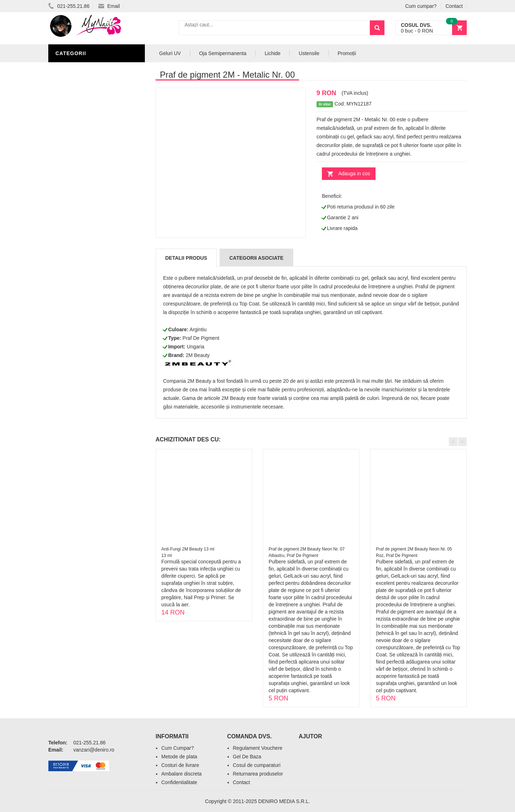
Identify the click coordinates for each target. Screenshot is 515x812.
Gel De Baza (247, 757)
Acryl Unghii (75, 165)
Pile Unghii (72, 90)
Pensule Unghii (79, 133)
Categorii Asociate (256, 258)
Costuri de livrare (180, 765)
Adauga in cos (354, 173)
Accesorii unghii (81, 122)
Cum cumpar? (421, 6)
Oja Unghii (72, 144)
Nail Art (69, 69)
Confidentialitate (179, 782)
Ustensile (309, 53)
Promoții (347, 53)
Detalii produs (186, 258)
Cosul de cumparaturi (257, 765)
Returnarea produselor (258, 774)
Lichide (67, 101)
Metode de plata (179, 757)
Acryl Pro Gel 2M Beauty (93, 187)
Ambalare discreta (182, 774)
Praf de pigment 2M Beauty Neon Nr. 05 (414, 549)
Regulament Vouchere (258, 748)
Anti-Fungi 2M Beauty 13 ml (188, 549)
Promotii (70, 197)
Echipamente (75, 155)
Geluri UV (71, 79)
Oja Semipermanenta (87, 112)
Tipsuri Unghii (77, 176)
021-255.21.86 (69, 6)
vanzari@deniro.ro (94, 750)
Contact (454, 6)
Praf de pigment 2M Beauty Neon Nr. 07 (307, 549)
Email (109, 6)
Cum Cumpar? (178, 748)
